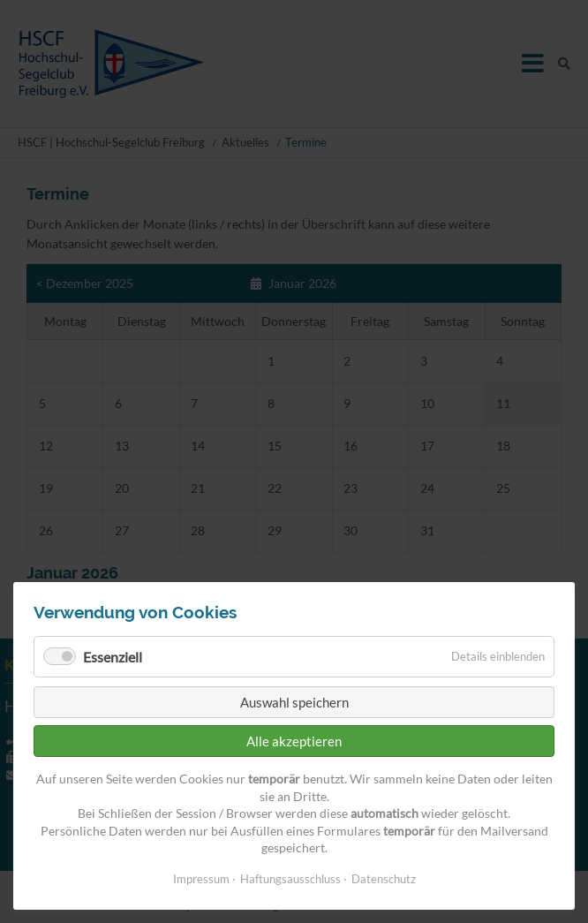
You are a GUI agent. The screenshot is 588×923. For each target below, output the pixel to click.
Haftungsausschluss (290, 879)
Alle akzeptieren (294, 741)
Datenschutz (384, 879)
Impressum (201, 879)
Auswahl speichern (294, 702)
